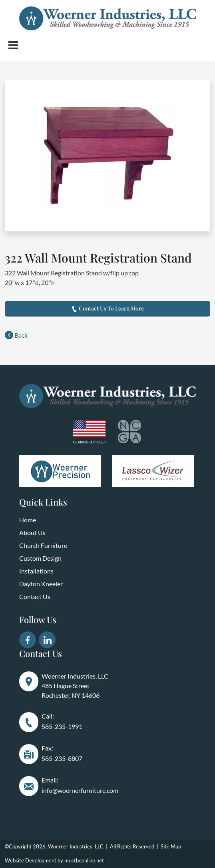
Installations (36, 571)
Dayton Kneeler (41, 584)
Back (16, 335)
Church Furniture (43, 545)
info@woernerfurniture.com (80, 790)
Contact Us (35, 596)
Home (28, 520)
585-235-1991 (62, 726)
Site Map (171, 846)
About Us (32, 533)
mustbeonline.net (84, 860)
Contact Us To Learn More (107, 308)
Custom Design (40, 558)
